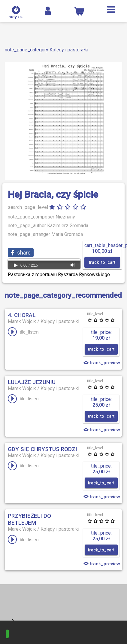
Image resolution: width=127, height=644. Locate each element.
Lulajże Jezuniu (32, 382)
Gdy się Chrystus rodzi (42, 449)
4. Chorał (22, 315)
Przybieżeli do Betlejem (29, 519)
